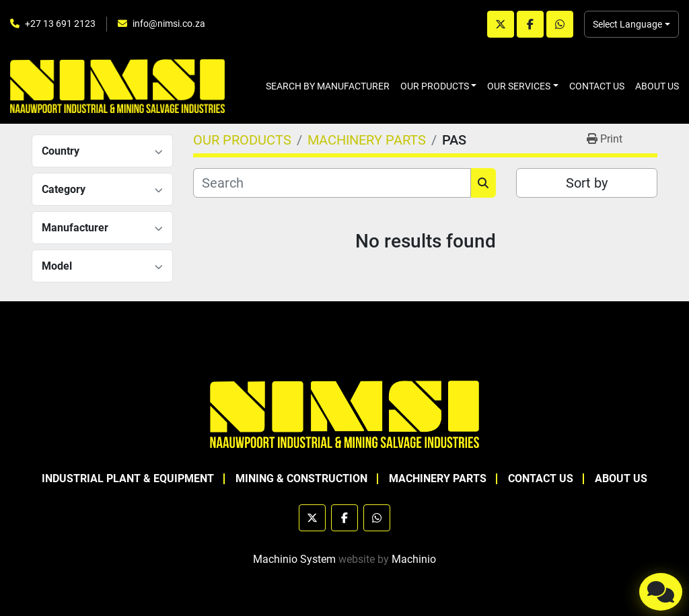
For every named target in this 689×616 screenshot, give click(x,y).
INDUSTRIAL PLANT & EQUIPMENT (128, 478)
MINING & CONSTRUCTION (301, 478)
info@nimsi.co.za (169, 24)
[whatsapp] (560, 24)
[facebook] (530, 24)
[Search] (332, 183)
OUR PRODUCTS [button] (435, 86)
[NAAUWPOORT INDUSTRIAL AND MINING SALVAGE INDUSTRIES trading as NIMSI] (344, 413)
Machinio (414, 559)
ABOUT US (657, 86)
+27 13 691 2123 (60, 24)
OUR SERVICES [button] (519, 86)
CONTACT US (597, 86)
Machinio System (294, 559)
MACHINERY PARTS (438, 478)
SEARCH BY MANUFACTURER (328, 86)
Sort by (587, 183)
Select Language (627, 24)
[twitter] (501, 24)
